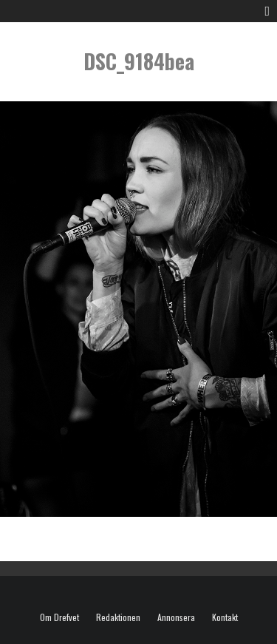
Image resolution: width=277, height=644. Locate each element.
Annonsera (176, 617)
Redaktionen (118, 617)
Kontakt (225, 617)
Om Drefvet (59, 617)
